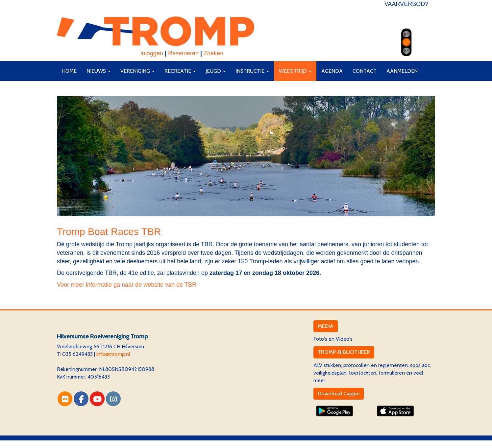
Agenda (332, 71)
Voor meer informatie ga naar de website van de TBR (127, 285)
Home (69, 71)
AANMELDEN (402, 71)
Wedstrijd (295, 71)
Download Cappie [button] (339, 394)
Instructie (252, 71)
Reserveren (183, 53)
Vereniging (137, 71)
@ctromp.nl (113, 354)
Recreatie (180, 71)
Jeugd (216, 71)
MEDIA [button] (326, 326)
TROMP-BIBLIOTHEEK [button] (344, 352)
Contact (365, 71)
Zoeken (213, 53)
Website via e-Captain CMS (88, 444)
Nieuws (98, 71)
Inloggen (152, 53)
